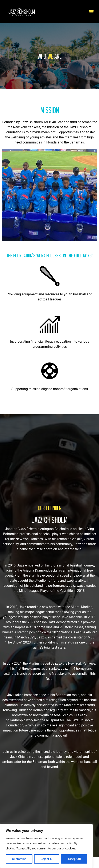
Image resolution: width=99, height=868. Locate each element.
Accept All (74, 859)
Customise (19, 859)
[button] (91, 12)
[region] (46, 846)
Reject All (47, 859)
